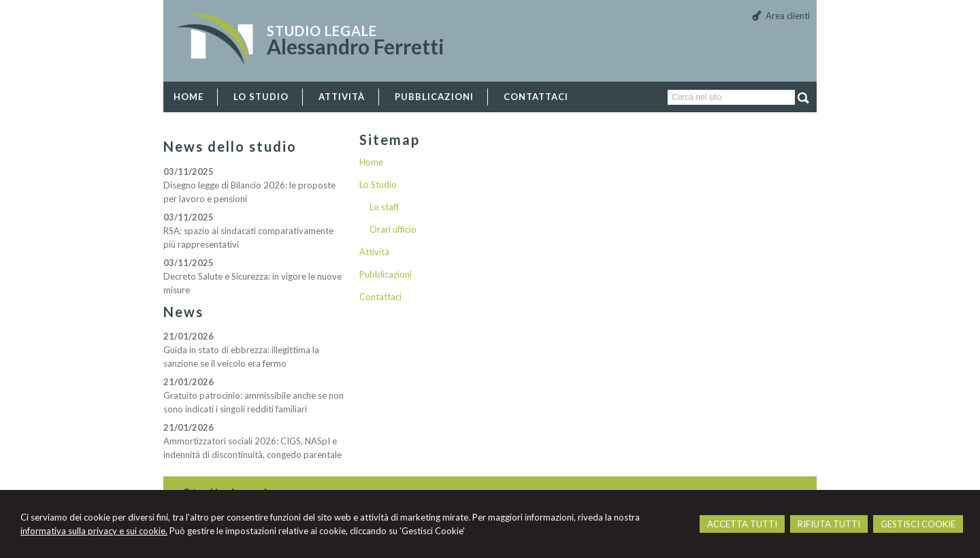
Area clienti (788, 16)
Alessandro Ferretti (356, 46)
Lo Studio (378, 184)
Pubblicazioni (386, 274)
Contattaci (380, 297)
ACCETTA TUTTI (742, 524)
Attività (374, 252)
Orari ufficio (393, 229)
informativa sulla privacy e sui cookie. (94, 531)
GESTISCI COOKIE (918, 524)
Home (371, 162)
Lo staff (384, 207)
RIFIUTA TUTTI (829, 524)
